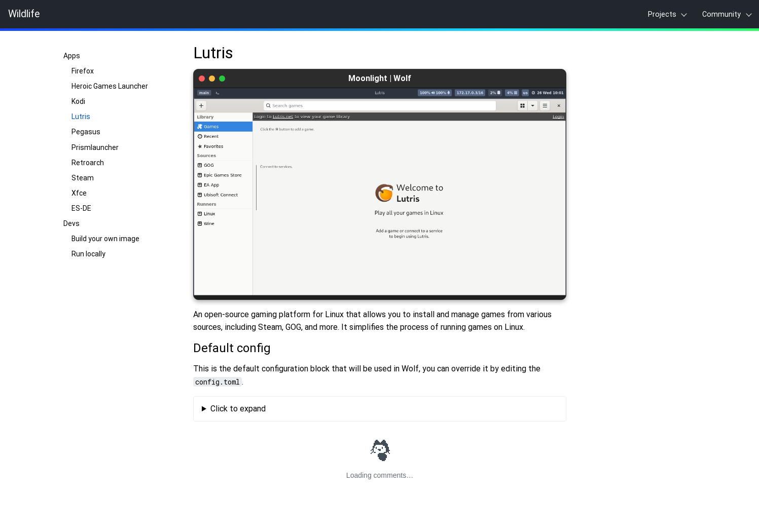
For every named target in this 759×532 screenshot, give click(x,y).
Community (721, 14)
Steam (83, 178)
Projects (662, 14)
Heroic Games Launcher (110, 86)
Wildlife (24, 14)
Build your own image (105, 239)
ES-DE (81, 208)
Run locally (88, 254)
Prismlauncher (95, 147)
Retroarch (88, 163)
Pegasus (86, 132)
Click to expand (238, 409)
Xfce (79, 193)
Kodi (78, 101)
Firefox (83, 71)
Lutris (81, 117)
